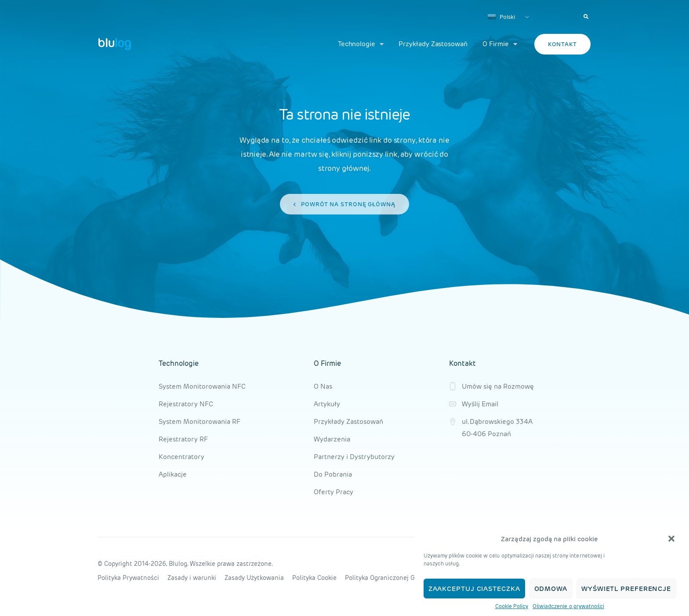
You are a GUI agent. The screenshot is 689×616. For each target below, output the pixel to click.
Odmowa (551, 589)
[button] (671, 539)
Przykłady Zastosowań (433, 44)
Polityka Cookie (314, 578)
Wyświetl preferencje (626, 589)
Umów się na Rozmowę (498, 386)
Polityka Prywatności (128, 578)
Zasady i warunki (192, 578)
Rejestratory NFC (186, 404)
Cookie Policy (512, 606)
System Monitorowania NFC (202, 386)
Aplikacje (173, 474)
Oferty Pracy (334, 492)
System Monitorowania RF (199, 421)
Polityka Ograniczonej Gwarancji (392, 578)
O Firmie (500, 44)
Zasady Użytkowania (254, 578)
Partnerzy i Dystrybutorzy (354, 457)
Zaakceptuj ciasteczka (474, 589)
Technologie (361, 44)
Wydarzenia (332, 439)
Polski (501, 17)
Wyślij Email (480, 404)
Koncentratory (181, 457)
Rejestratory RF (183, 439)
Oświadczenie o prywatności (568, 606)
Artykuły (327, 404)
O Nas (323, 386)
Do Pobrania (333, 474)
